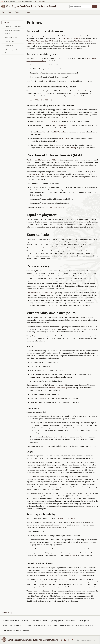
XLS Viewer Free (60, 132)
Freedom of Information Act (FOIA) (12, 32)
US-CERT (72, 555)
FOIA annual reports (56, 207)
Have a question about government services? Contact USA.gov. (75, 625)
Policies (6, 22)
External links (9, 41)
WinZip (73, 148)
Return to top (7, 613)
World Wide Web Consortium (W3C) (40, 41)
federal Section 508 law (71, 38)
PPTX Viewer (64, 139)
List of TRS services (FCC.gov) (41, 100)
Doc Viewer (59, 125)
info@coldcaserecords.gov (36, 174)
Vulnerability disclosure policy (13, 51)
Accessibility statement (13, 26)
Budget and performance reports (39, 625)
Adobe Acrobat (49, 121)
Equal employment (11, 37)
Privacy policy (9, 46)
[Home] (31, 6)
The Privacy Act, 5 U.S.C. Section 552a (40, 293)
